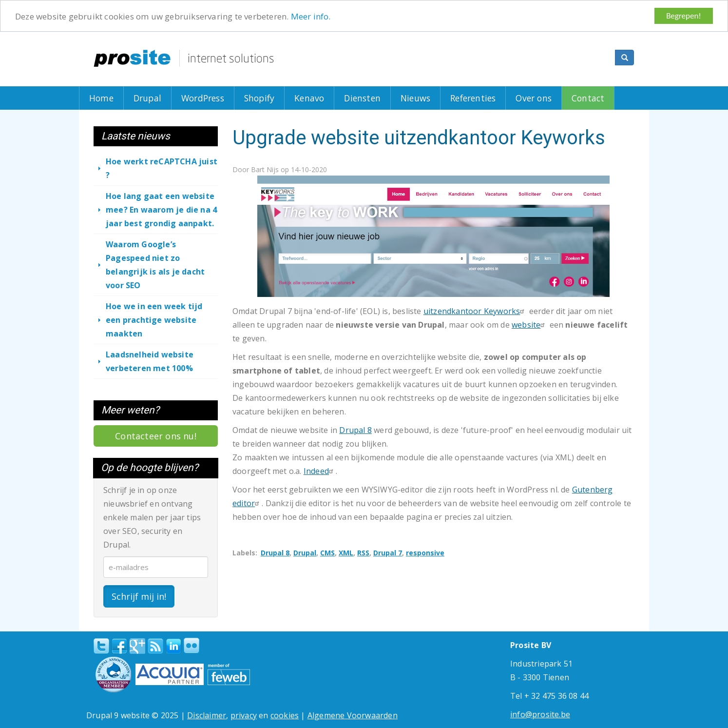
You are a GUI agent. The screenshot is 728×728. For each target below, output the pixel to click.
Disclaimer (207, 715)
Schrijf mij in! (139, 596)
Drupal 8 (355, 430)
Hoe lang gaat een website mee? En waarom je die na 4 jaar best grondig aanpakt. (161, 210)
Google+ (137, 646)
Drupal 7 (388, 553)
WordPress (203, 98)
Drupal (147, 98)
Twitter (101, 646)
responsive (425, 553)
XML (346, 553)
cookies (285, 715)
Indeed (320, 471)
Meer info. (311, 16)
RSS (363, 553)
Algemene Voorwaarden (353, 715)
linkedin (173, 646)
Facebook (119, 646)
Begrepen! (684, 16)
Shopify (259, 98)
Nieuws (415, 98)
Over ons (534, 98)
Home (101, 98)
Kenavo (309, 98)
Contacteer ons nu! (156, 436)
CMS (327, 553)
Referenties (473, 98)
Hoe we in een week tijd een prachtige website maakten (154, 320)
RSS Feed (155, 646)
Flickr (192, 645)
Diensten (362, 98)
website (529, 325)
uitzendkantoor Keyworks (475, 311)
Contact (588, 98)
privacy (244, 715)
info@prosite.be (540, 714)
